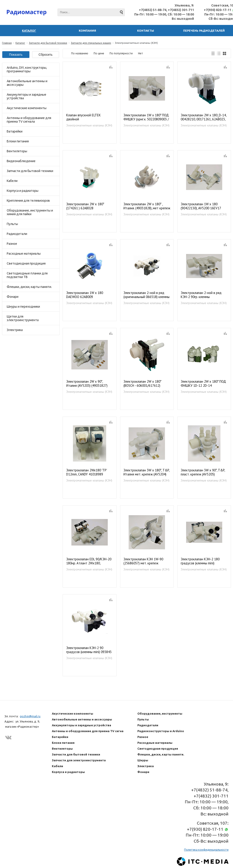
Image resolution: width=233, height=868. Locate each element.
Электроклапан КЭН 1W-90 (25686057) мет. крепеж (143, 561)
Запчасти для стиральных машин (91, 43)
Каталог (20, 43)
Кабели (12, 181)
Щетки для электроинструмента (23, 318)
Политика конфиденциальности (206, 850)
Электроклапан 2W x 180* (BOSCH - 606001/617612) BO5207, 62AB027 (142, 384)
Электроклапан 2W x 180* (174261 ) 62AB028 (85, 206)
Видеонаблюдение (21, 161)
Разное (12, 244)
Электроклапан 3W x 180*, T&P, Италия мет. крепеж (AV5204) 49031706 (146, 472)
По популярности (121, 53)
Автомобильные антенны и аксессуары (27, 83)
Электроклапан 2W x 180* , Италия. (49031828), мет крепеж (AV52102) (147, 206)
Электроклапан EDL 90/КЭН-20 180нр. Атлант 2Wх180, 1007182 (89, 561)
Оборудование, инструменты (160, 713)
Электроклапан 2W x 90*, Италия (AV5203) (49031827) (87, 384)
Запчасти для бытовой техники (48, 43)
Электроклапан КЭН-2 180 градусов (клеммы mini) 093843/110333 (200, 561)
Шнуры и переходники (23, 307)
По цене (99, 53)
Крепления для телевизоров (28, 201)
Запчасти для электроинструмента (79, 760)
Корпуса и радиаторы (23, 191)
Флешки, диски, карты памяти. (29, 287)
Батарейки (15, 131)
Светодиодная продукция (26, 263)
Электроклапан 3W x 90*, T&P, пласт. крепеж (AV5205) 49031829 (203, 472)
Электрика (15, 330)
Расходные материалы (24, 254)
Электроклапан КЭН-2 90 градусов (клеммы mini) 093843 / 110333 (89, 650)
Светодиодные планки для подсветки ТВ (27, 275)
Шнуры (143, 760)
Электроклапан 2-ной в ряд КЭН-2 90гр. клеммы (201, 295)
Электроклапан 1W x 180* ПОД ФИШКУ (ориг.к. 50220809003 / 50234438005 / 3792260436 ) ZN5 (146, 117)
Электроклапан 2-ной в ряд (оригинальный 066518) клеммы (146, 295)
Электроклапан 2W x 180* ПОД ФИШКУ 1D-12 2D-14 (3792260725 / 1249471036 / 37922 (203, 384)
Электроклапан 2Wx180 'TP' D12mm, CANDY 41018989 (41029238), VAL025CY (87, 472)
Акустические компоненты (27, 108)
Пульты (12, 224)
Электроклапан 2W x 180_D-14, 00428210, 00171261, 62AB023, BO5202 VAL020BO (203, 117)
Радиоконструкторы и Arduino (161, 731)
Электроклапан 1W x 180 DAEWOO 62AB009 (85, 295)
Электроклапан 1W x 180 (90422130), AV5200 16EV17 (201, 206)
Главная (7, 43)
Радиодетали (17, 234)
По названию (80, 53)
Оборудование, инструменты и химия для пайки (30, 212)
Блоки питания (18, 141)
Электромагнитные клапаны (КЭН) (89, 125)
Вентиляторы (17, 151)
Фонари (13, 297)
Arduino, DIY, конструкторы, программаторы (27, 69)
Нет (141, 53)
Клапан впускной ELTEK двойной (84, 117)
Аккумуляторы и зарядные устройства (26, 96)
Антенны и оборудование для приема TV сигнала (29, 120)
